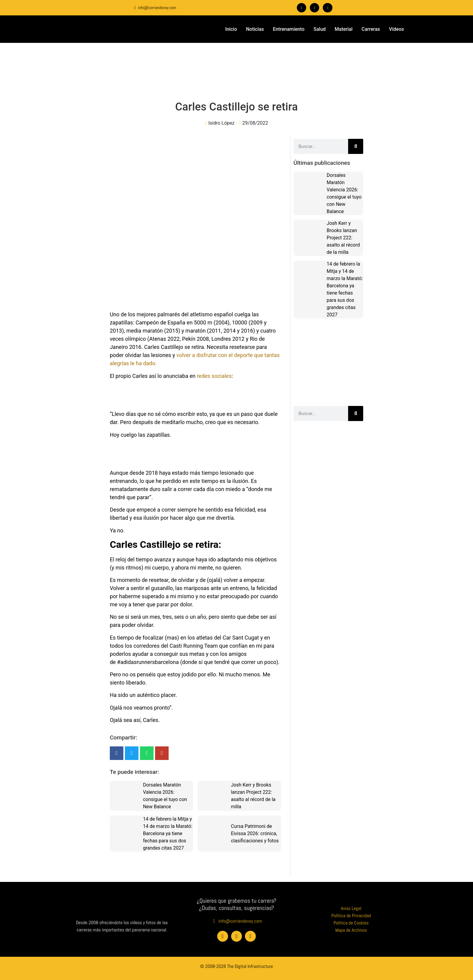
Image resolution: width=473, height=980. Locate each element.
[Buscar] (356, 146)
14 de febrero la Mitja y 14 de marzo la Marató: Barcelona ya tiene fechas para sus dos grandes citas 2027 (168, 833)
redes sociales (214, 376)
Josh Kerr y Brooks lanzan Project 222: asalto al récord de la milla (343, 237)
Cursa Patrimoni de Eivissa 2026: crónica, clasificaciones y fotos (255, 833)
